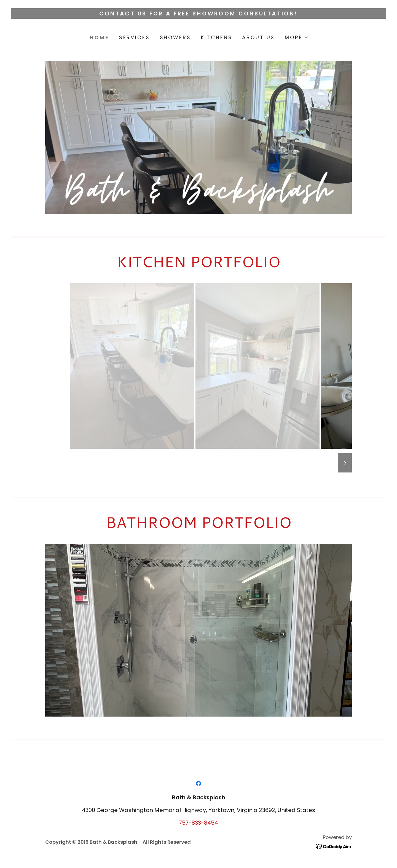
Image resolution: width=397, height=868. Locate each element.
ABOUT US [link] (258, 37)
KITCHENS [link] (217, 37)
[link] (198, 783)
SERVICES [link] (135, 37)
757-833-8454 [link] (198, 823)
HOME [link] (99, 38)
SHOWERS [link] (175, 37)
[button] (296, 38)
